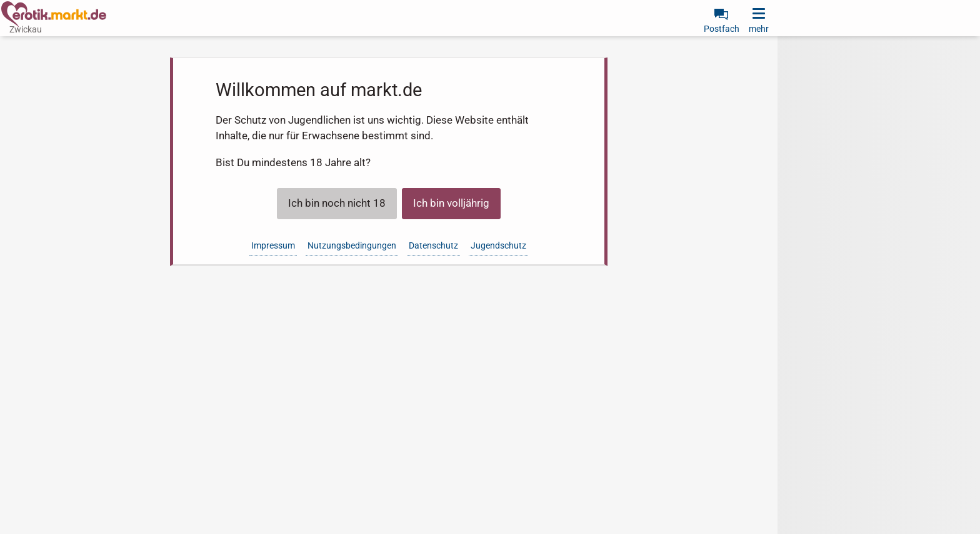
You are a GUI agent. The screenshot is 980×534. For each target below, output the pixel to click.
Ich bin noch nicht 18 (337, 203)
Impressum (273, 245)
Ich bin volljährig (451, 203)
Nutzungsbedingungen (352, 245)
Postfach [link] (722, 29)
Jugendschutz (498, 245)
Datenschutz (433, 245)
